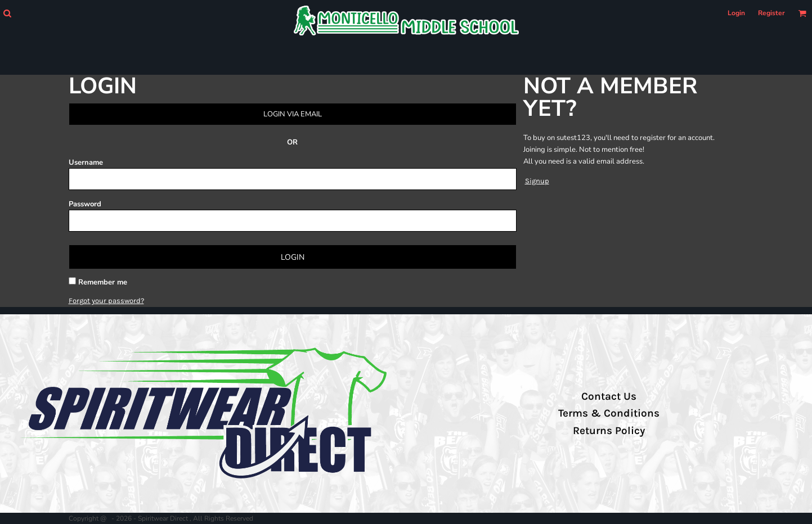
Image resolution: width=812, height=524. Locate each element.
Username (86, 162)
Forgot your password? (106, 301)
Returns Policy (609, 431)
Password (85, 204)
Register (771, 13)
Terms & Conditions (609, 413)
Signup (537, 181)
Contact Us (609, 396)
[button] (7, 13)
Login (736, 13)
